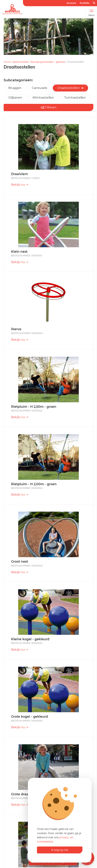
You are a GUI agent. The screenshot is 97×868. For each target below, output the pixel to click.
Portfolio (85, 3)
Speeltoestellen (21, 62)
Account (71, 3)
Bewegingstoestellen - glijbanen (48, 62)
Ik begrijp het (60, 850)
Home (7, 62)
